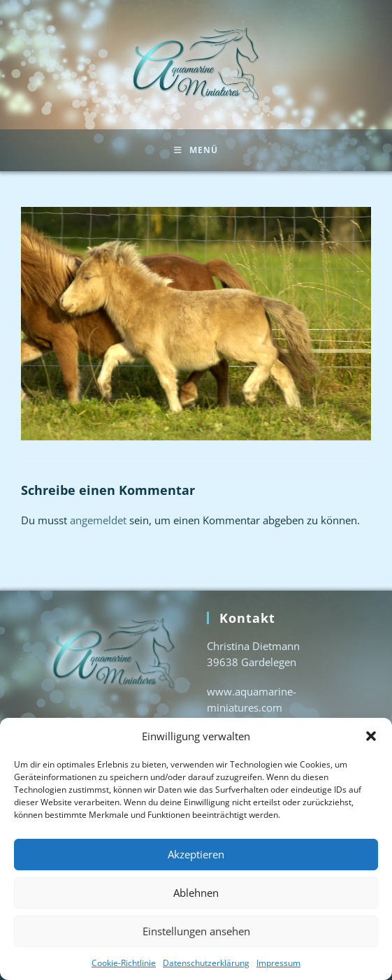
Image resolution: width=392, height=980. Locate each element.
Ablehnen (196, 893)
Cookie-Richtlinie (124, 963)
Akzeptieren (196, 854)
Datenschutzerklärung (206, 963)
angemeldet (98, 520)
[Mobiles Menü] (196, 150)
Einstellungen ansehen (196, 931)
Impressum (278, 963)
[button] (371, 736)
